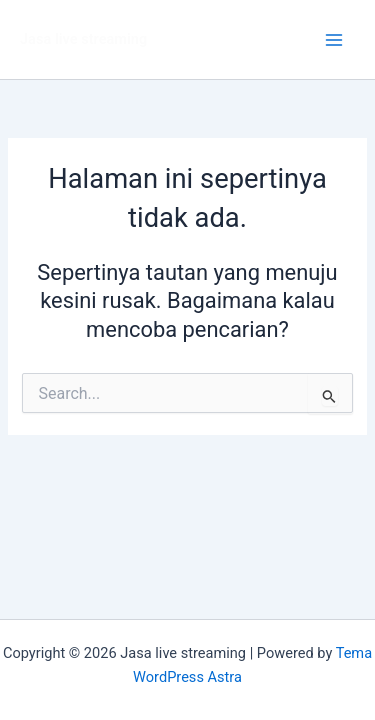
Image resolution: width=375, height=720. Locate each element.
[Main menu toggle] (334, 40)
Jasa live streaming (83, 39)
